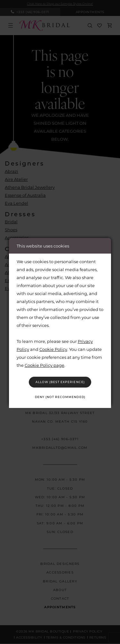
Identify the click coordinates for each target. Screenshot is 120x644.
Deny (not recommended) (60, 397)
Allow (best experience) (60, 381)
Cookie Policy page (44, 364)
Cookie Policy (53, 348)
